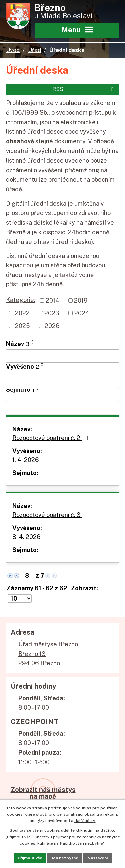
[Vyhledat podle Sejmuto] (62, 408)
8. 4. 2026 (26, 537)
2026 (52, 326)
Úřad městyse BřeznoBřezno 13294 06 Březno (48, 654)
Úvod (13, 50)
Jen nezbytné (65, 858)
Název (18, 344)
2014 (52, 301)
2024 (82, 313)
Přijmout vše (30, 858)
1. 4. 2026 (26, 460)
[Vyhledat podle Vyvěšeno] (62, 382)
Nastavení (97, 858)
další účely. (85, 821)
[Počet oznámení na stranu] (20, 598)
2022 (22, 313)
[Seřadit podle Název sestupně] (33, 343)
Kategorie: (21, 300)
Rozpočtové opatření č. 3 (52, 515)
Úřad (34, 50)
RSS (84, 89)
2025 (22, 326)
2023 (52, 313)
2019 (81, 301)
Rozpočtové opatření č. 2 (52, 438)
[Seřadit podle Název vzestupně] (33, 341)
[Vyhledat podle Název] (62, 356)
